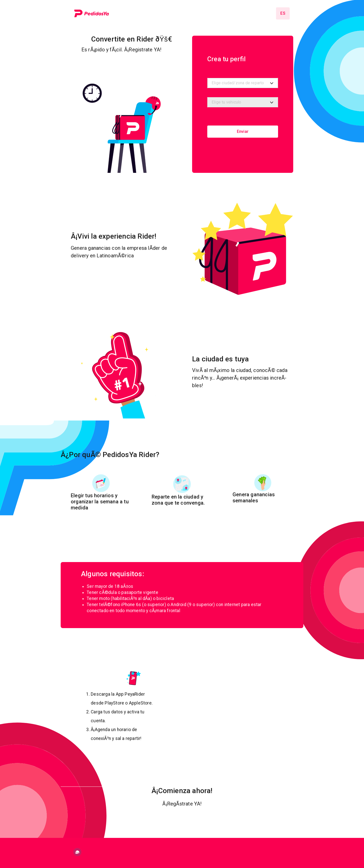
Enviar (243, 131)
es (283, 13)
